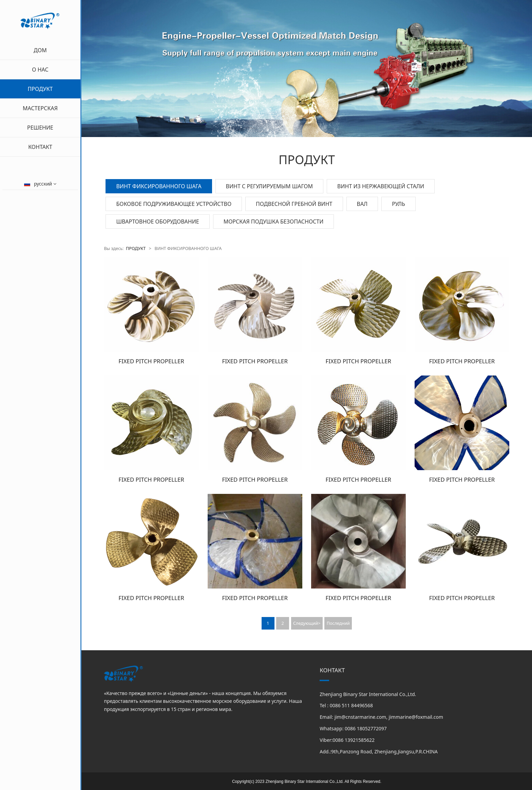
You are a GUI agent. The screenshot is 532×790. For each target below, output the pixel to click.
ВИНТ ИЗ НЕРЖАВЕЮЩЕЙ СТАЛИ (381, 186)
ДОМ (40, 50)
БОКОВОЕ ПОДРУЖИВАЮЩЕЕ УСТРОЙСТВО (174, 204)
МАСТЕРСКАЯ (40, 108)
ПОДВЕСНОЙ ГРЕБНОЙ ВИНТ (294, 204)
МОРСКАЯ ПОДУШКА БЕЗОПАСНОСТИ (274, 221)
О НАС (40, 70)
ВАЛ (362, 204)
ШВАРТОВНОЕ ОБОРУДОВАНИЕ (157, 221)
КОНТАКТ (40, 147)
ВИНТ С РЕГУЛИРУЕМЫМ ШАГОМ (269, 186)
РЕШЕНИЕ (40, 128)
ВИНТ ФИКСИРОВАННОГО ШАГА (159, 186)
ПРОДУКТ (40, 89)
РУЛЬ (398, 204)
